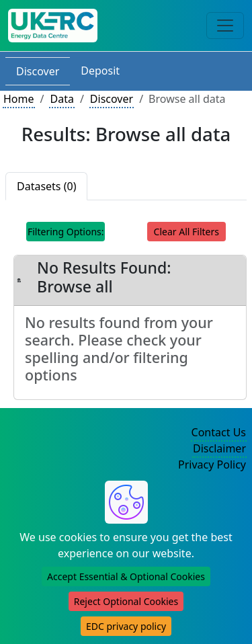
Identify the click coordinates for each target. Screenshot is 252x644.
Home (19, 99)
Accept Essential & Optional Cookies (126, 576)
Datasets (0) (46, 186)
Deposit (100, 71)
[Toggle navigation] (225, 26)
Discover (38, 71)
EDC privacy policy (126, 626)
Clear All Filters (186, 232)
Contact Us (219, 432)
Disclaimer (219, 448)
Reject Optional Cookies (126, 601)
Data (61, 99)
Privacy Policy (212, 465)
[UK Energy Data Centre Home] (53, 26)
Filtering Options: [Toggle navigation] (66, 232)
